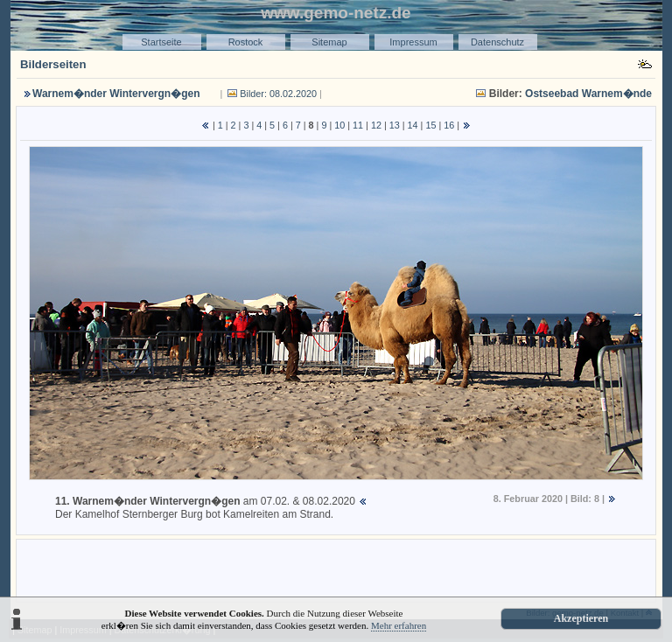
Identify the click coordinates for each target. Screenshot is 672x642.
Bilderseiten (53, 64)
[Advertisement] (336, 569)
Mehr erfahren (399, 625)
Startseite (161, 42)
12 (376, 125)
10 (339, 125)
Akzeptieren (581, 618)
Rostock (246, 42)
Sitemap (329, 42)
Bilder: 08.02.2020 (278, 94)
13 (395, 125)
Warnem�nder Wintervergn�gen (116, 94)
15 (430, 125)
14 (413, 125)
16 (449, 125)
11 (358, 125)
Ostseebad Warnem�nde (588, 94)
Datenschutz (497, 42)
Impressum (413, 42)
